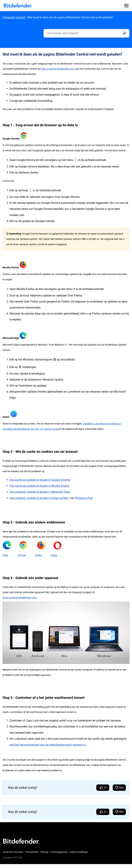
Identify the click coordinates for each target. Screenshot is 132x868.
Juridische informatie (13, 852)
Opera (54, 555)
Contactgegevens (59, 852)
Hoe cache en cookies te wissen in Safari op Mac (39, 498)
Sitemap (44, 852)
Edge (5, 555)
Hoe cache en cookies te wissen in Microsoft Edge (40, 492)
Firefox (39, 555)
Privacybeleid (32, 852)
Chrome (22, 555)
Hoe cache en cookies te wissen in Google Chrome (40, 480)
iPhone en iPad (84, 498)
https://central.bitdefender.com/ (58, 69)
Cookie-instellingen (79, 852)
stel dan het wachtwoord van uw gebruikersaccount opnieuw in (48, 745)
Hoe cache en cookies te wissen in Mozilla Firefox (39, 486)
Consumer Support (14, 17)
